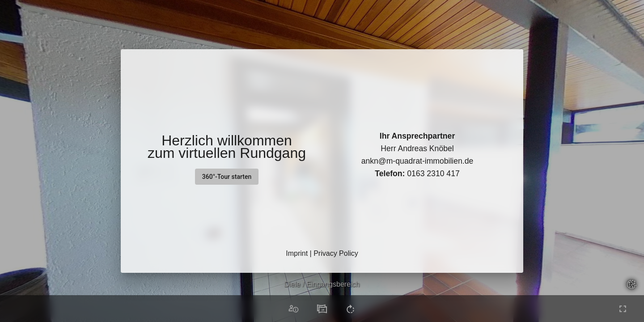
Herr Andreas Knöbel (417, 148)
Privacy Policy (336, 253)
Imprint (297, 253)
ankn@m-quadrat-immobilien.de (417, 161)
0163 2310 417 (417, 174)
